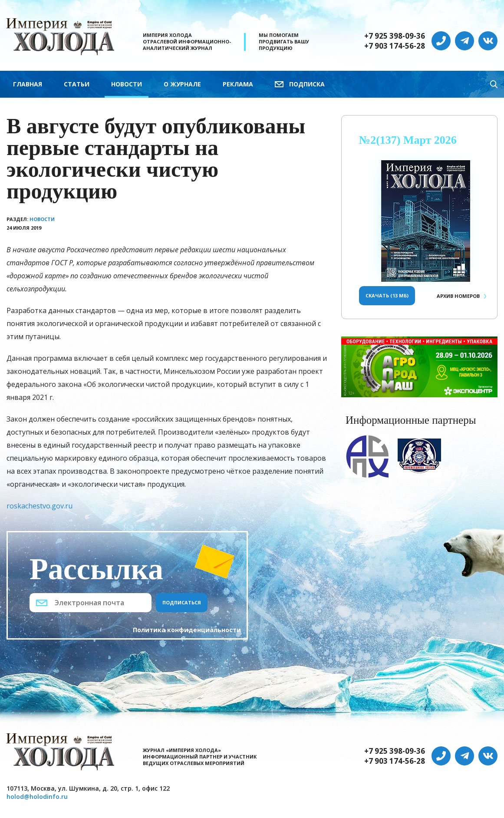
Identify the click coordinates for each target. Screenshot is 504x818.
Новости (127, 84)
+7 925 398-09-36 (395, 36)
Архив (458, 296)
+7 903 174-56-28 (395, 46)
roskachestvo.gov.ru (40, 506)
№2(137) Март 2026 (408, 140)
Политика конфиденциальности (187, 630)
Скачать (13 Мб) (387, 295)
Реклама (238, 84)
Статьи (77, 84)
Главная (28, 84)
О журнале (182, 84)
